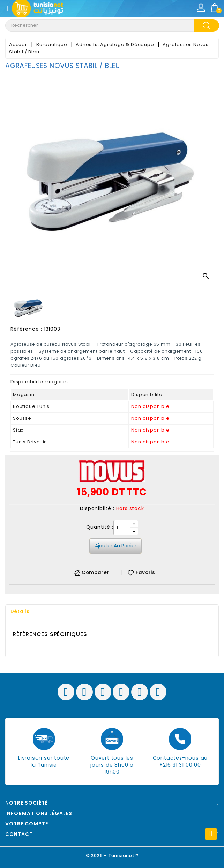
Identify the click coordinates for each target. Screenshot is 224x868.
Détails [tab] (21, 612)
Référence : (26, 329)
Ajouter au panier (116, 546)
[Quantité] (122, 528)
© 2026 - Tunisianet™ (112, 856)
